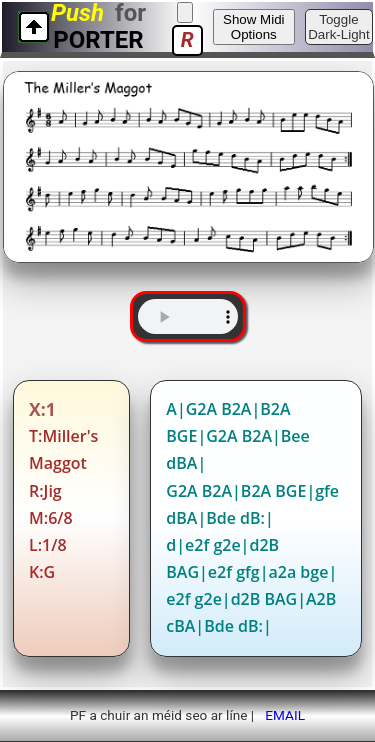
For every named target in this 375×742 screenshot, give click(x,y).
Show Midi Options (253, 27)
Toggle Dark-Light (338, 27)
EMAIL (285, 715)
